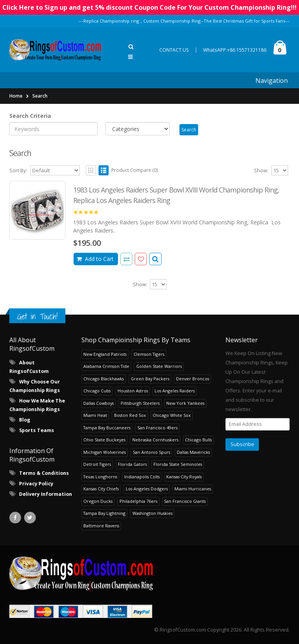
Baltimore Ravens (101, 526)
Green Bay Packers (150, 379)
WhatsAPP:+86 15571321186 (235, 50)
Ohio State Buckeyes (104, 440)
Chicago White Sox (172, 415)
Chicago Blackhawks (104, 379)
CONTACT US (174, 50)
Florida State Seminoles (178, 464)
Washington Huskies (152, 513)
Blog (25, 420)
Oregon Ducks (98, 501)
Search (40, 96)
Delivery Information (46, 494)
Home (16, 96)
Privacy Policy (36, 484)
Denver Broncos (193, 379)
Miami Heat (95, 415)
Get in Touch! (37, 316)
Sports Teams (37, 430)
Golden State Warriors (159, 366)
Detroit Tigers (97, 464)
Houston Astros (133, 391)
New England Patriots (105, 354)
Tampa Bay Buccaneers (107, 428)
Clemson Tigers (149, 354)
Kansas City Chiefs (101, 489)
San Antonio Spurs (151, 452)
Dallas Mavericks (193, 452)
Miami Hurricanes (193, 489)
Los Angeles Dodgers (147, 489)
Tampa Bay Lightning (104, 513)
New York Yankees (185, 403)
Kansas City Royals (184, 477)
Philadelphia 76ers (138, 501)
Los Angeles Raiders (175, 391)
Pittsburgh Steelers (140, 403)
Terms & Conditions (44, 473)
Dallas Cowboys (98, 403)
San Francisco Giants (185, 501)
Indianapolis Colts (142, 477)
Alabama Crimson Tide (106, 366)
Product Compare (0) (135, 170)
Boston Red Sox (130, 415)
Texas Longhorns (100, 477)
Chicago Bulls (198, 440)
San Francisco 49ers (157, 428)
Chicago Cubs (97, 391)
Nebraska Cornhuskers (155, 440)
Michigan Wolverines (105, 452)
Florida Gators (132, 464)
